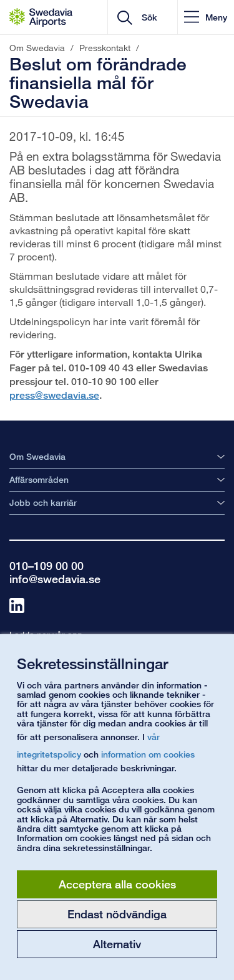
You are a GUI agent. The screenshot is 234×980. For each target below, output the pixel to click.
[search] (153, 17)
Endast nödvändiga (117, 914)
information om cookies (148, 754)
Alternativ (117, 944)
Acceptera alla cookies (117, 884)
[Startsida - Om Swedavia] (41, 17)
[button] (206, 17)
